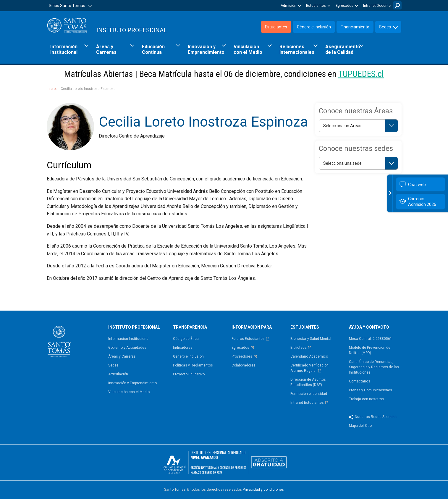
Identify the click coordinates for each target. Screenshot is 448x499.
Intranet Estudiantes (307, 403)
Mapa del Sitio (360, 426)
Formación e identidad (309, 394)
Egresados (345, 6)
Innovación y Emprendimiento (206, 49)
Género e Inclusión (314, 27)
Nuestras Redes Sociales (376, 417)
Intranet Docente (377, 6)
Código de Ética (186, 339)
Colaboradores (244, 365)
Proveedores (242, 356)
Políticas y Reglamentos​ (193, 365)
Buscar (397, 5)
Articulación (118, 374)
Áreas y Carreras (106, 49)
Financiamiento (355, 27)
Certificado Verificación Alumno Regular (309, 368)
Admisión (288, 6)
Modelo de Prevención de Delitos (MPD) (370, 350)
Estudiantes (316, 6)
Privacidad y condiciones (263, 490)
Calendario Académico (309, 356)
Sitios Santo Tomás (67, 6)
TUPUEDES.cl (361, 74)
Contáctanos (360, 381)
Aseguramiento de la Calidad (343, 49)
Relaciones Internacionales (297, 49)
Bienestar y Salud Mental (311, 339)
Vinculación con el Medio (248, 49)
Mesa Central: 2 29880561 (371, 339)
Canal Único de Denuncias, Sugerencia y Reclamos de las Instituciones (374, 367)
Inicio (51, 89)
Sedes (385, 27)
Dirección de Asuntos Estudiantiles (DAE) (308, 382)
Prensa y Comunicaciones (371, 390)
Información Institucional (64, 49)
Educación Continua (153, 49)
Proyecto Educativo (189, 374)
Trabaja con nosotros (366, 399)
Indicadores (183, 348)
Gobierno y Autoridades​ (127, 348)
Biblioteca (299, 348)
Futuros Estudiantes (248, 339)
